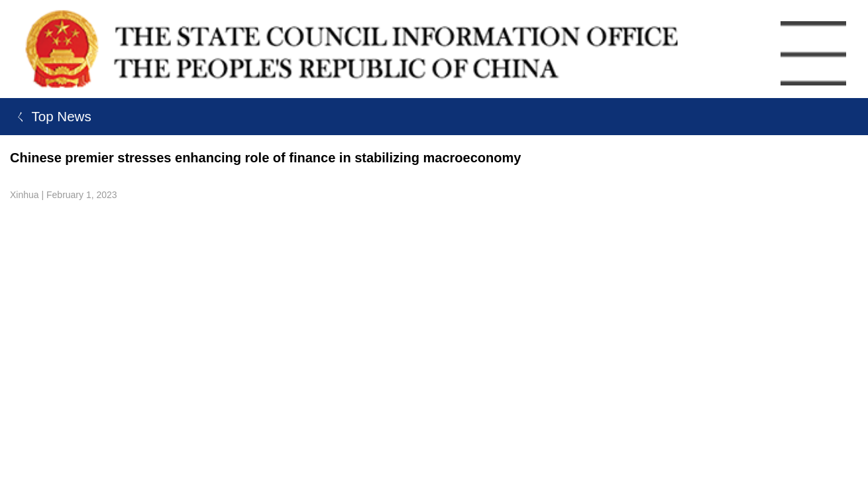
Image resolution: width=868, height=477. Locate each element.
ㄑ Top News (51, 116)
